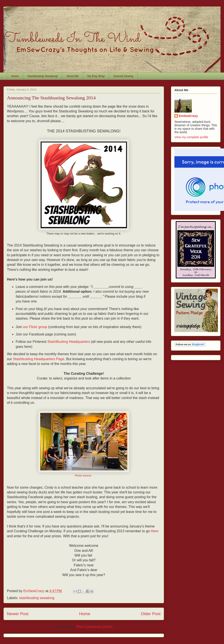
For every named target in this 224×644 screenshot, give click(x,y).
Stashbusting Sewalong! (43, 76)
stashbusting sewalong (37, 598)
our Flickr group (35, 327)
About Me (73, 76)
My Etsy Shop (96, 76)
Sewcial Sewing (123, 76)
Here (155, 531)
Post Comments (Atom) (94, 627)
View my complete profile (191, 137)
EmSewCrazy (188, 116)
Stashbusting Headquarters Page (39, 359)
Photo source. (84, 476)
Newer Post (18, 614)
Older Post (151, 614)
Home (15, 76)
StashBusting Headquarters (69, 342)
